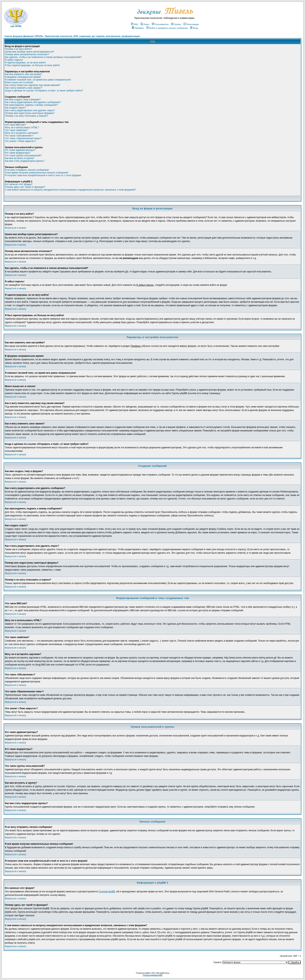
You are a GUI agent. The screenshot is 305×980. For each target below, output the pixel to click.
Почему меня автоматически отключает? (27, 54)
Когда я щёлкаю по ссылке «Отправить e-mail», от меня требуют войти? (44, 91)
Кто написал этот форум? (19, 184)
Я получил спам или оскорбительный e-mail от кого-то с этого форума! (43, 175)
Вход (194, 28)
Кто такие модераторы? (18, 153)
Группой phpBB (107, 892)
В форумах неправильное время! (23, 77)
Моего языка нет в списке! (19, 82)
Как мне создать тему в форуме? (23, 100)
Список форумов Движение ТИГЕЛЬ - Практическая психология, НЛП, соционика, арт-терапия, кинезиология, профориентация (72, 36)
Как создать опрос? (15, 108)
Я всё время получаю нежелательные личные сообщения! (36, 173)
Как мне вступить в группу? (20, 158)
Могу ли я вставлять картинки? (22, 133)
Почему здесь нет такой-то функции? (25, 187)
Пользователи (160, 24)
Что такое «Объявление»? (19, 136)
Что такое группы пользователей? (23, 156)
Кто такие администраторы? (20, 150)
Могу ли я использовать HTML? (22, 128)
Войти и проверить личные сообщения (167, 28)
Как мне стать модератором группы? (25, 161)
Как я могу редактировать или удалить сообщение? (33, 102)
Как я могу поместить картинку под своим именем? (33, 85)
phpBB (147, 973)
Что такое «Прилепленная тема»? (23, 138)
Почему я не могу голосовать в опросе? (26, 116)
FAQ (135, 24)
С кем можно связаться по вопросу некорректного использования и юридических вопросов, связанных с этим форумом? (70, 190)
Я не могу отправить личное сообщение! (27, 170)
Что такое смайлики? (16, 130)
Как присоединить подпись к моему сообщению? (31, 105)
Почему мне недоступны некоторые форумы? (30, 113)
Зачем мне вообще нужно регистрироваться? (29, 52)
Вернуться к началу (15, 228)
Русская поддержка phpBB (152, 975)
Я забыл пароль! (14, 60)
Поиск (145, 24)
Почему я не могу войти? (18, 49)
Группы (176, 24)
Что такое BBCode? (15, 125)
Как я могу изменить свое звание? (23, 88)
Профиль (138, 28)
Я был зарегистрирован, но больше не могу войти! (32, 65)
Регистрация (191, 24)
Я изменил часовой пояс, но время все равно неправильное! (38, 80)
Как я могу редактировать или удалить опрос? (30, 110)
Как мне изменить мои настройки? (23, 74)
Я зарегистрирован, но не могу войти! (25, 63)
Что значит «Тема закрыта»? (20, 141)
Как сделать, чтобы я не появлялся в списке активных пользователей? (43, 57)
